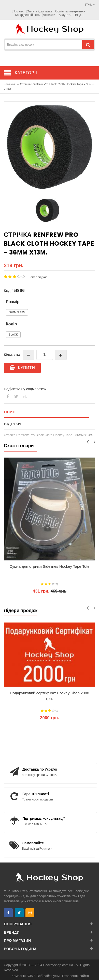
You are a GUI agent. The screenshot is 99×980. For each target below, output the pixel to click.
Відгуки (12, 424)
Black (13, 335)
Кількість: (12, 355)
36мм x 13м (17, 312)
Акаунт (65, 15)
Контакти (49, 15)
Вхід (78, 15)
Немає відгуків (38, 277)
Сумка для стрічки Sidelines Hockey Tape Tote (49, 566)
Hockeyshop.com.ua (58, 965)
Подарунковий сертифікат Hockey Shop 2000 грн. (49, 696)
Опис (10, 412)
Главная (10, 84)
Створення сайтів (76, 976)
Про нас (18, 11)
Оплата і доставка (40, 11)
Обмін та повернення (70, 11)
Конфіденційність (27, 15)
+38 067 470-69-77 (35, 824)
